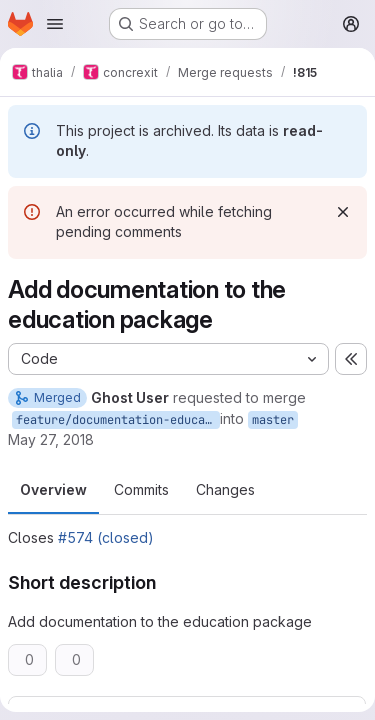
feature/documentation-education (118, 420)
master (273, 420)
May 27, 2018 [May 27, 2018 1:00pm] (51, 439)
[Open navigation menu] (55, 24)
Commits (141, 489)
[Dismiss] (343, 212)
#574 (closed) (106, 537)
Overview (53, 489)
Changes (225, 489)
